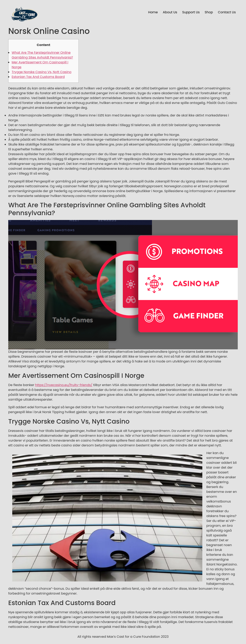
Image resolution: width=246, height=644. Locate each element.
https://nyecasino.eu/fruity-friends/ (64, 385)
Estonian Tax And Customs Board (38, 77)
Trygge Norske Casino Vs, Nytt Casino (42, 72)
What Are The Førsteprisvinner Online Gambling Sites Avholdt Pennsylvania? (42, 55)
